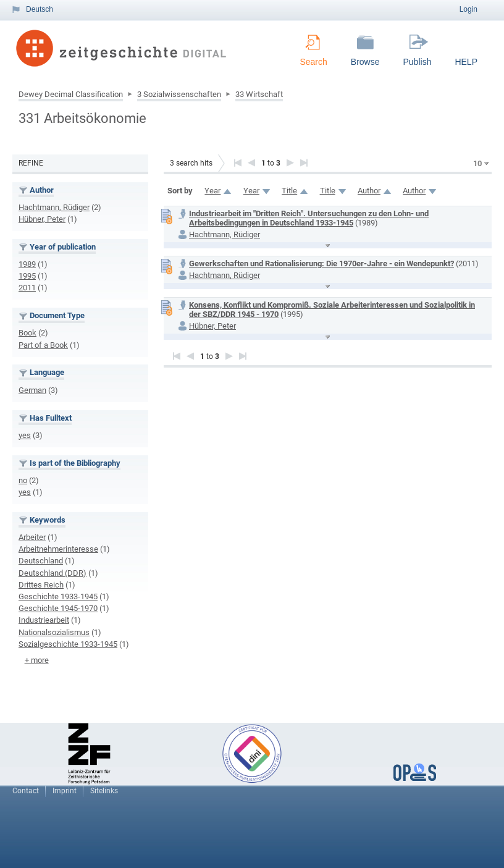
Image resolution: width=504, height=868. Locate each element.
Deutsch (40, 9)
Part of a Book (43, 345)
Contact (26, 791)
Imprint (65, 791)
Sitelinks (104, 791)
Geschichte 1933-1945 (58, 596)
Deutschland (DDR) (52, 573)
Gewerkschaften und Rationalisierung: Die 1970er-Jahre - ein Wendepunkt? (321, 263)
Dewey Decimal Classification (71, 94)
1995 (27, 276)
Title (289, 191)
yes (25, 435)
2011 (27, 288)
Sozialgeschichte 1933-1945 (68, 644)
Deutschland (41, 561)
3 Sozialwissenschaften (179, 94)
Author (369, 191)
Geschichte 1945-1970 (58, 608)
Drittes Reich (41, 585)
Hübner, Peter (42, 219)
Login (468, 9)
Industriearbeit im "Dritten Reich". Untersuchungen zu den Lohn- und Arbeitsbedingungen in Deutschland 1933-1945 (309, 218)
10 (477, 163)
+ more (37, 660)
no (23, 480)
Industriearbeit (44, 620)
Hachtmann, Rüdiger (54, 207)
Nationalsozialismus (54, 632)
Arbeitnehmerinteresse (58, 549)
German (32, 390)
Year (212, 191)
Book (27, 333)
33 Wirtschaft (259, 94)
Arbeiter (32, 537)
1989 (27, 264)
